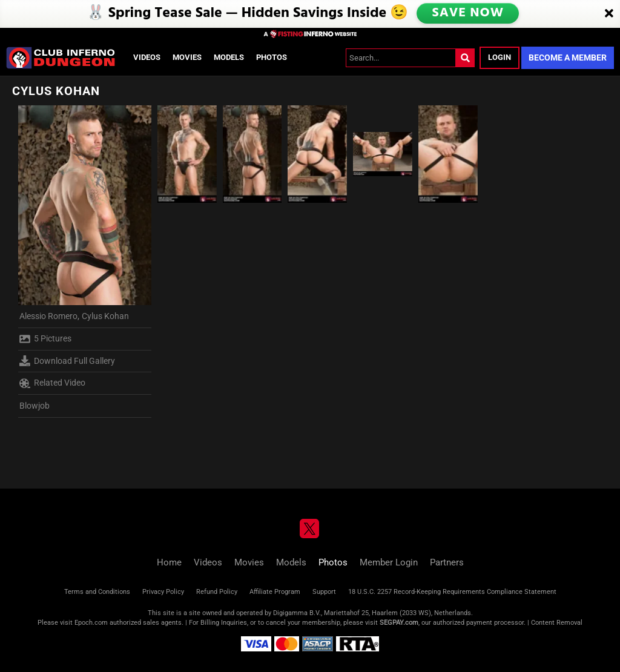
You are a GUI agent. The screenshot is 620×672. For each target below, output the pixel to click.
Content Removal (557, 623)
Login (500, 57)
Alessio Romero (48, 316)
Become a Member (568, 58)
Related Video (52, 383)
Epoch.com (91, 623)
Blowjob (35, 406)
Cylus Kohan (105, 316)
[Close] (609, 14)
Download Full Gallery (67, 361)
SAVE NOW (469, 13)
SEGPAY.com (399, 623)
